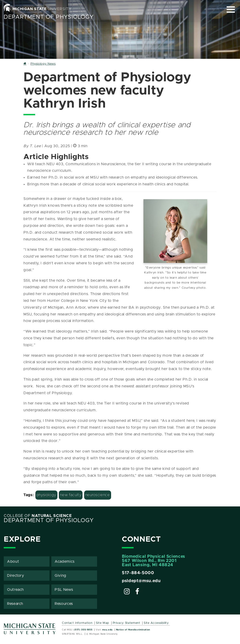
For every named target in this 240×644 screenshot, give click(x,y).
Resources (64, 604)
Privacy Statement (127, 623)
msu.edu (107, 630)
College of (38, 516)
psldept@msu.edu (141, 581)
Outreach (15, 590)
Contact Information (77, 623)
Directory (16, 576)
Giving (60, 576)
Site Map (103, 623)
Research (15, 604)
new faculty (71, 495)
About (13, 562)
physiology (46, 495)
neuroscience (98, 495)
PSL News (64, 590)
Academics (65, 562)
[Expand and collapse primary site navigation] (231, 9)
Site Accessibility (156, 623)
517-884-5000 (138, 573)
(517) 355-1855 (83, 630)
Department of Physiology (49, 17)
